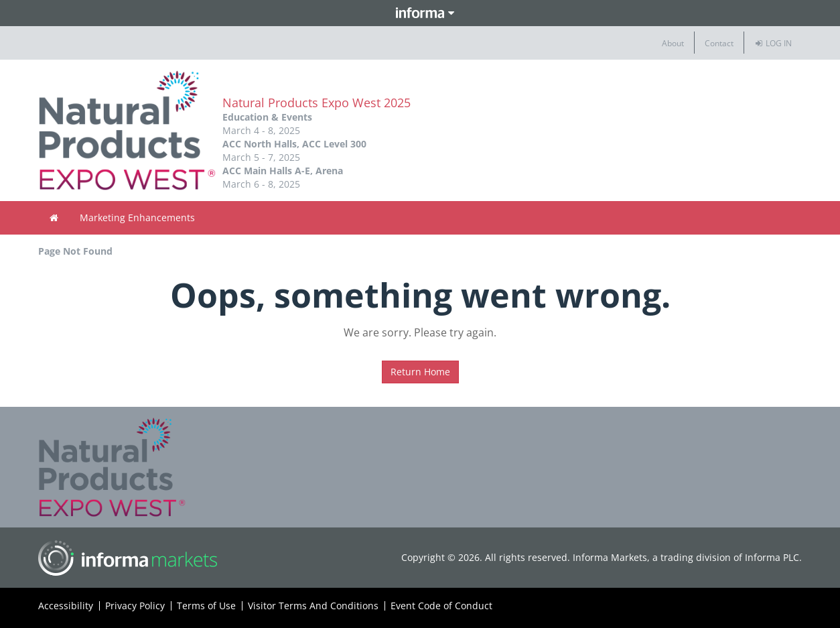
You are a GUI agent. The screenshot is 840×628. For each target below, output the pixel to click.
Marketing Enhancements (137, 217)
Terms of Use (206, 606)
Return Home (420, 372)
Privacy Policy (135, 606)
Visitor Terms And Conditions (313, 606)
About (673, 43)
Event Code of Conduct (441, 606)
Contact (719, 43)
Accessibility (66, 606)
